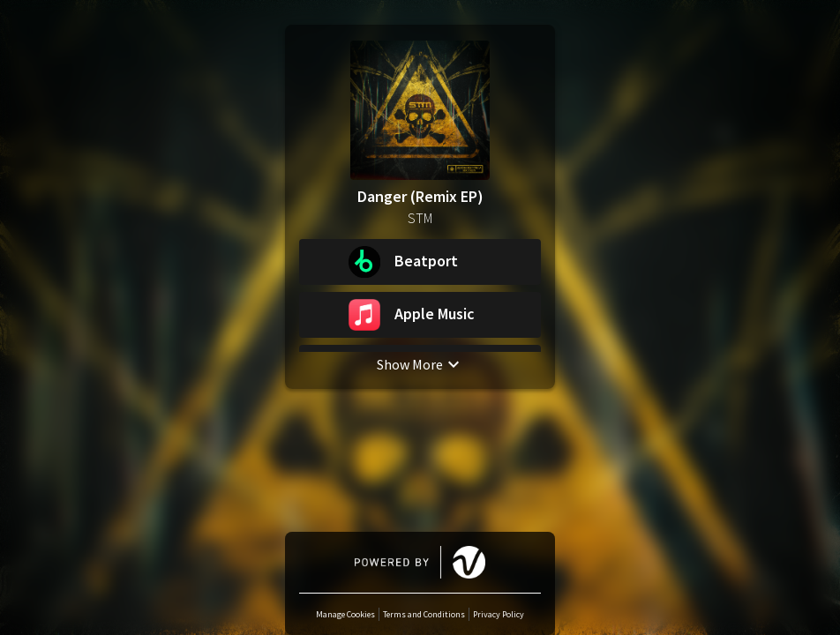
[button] (420, 262)
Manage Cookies (345, 614)
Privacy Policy (499, 614)
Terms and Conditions (424, 614)
